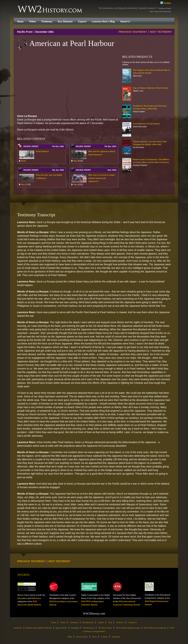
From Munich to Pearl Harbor (147, 124)
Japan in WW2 (61, 628)
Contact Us (132, 622)
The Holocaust (88, 628)
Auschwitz (18, 628)
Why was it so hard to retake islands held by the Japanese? (102, 178)
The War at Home (105, 628)
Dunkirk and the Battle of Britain (39, 628)
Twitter (166, 3)
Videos (33, 22)
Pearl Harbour (42, 151)
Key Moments (65, 22)
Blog (110, 622)
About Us (125, 22)
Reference (36, 598)
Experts (82, 22)
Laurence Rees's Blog (103, 22)
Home (20, 22)
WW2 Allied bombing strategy (128, 628)
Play (78, 161)
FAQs (70, 637)
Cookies (104, 637)
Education (22, 598)
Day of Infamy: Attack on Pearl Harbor (151, 88)
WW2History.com (50, 9)
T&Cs (94, 637)
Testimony (47, 22)
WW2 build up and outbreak (155, 628)
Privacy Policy (82, 637)
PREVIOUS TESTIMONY (133, 32)
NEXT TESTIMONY (161, 32)
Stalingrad (75, 628)
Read (23, 161)
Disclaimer (116, 637)
